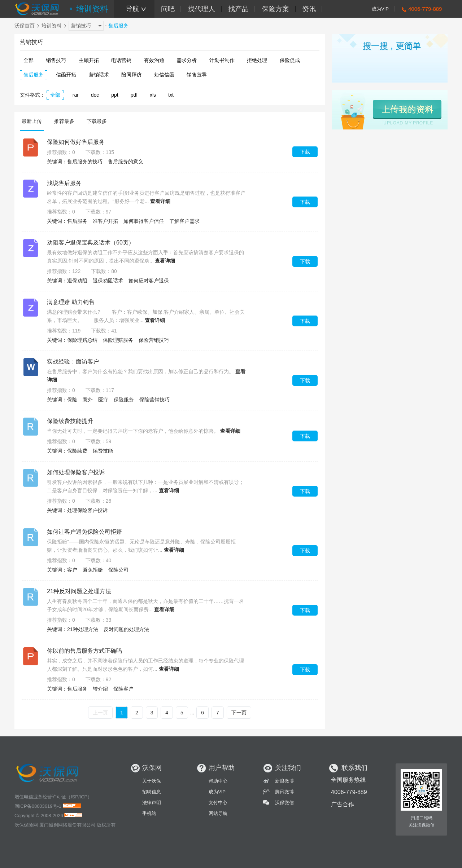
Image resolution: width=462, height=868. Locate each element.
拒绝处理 (257, 60)
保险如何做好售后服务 (76, 142)
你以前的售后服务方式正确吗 (84, 651)
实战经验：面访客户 (73, 362)
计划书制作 (222, 60)
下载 (305, 152)
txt (171, 95)
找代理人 (201, 9)
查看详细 (160, 201)
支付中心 (218, 803)
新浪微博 (284, 781)
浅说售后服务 (64, 183)
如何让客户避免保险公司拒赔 (84, 532)
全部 (29, 60)
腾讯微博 (284, 792)
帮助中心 (218, 781)
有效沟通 (154, 60)
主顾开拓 (89, 60)
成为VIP (380, 9)
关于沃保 (152, 781)
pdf (134, 95)
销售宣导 (197, 75)
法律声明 (152, 803)
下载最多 (97, 121)
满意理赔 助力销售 (71, 302)
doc (95, 95)
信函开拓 (66, 75)
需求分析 (187, 60)
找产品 (238, 9)
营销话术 (99, 75)
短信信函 (164, 75)
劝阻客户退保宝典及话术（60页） (91, 243)
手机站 (149, 813)
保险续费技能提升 (70, 421)
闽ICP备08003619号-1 (38, 806)
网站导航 (218, 813)
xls (153, 95)
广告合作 (343, 804)
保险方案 (275, 9)
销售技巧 (56, 60)
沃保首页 (25, 26)
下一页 (239, 713)
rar (76, 95)
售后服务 (34, 75)
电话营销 (121, 60)
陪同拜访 (131, 75)
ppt (115, 95)
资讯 (309, 9)
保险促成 (290, 60)
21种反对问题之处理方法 (79, 591)
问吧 (168, 9)
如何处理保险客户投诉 (76, 472)
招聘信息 (152, 792)
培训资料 (92, 9)
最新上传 (32, 121)
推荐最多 (64, 121)
